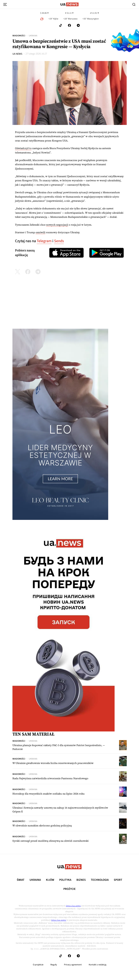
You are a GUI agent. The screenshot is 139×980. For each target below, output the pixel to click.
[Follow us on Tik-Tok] (61, 25)
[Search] (134, 4)
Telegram (44, 241)
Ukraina (33, 36)
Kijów (50, 880)
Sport (118, 880)
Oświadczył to (23, 148)
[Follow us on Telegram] (78, 25)
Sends (59, 241)
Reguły (54, 965)
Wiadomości (19, 36)
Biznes (81, 880)
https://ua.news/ (73, 906)
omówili (40, 232)
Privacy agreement (73, 965)
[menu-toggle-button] (5, 4)
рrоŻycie (69, 889)
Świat (21, 880)
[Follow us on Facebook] (69, 25)
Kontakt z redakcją (98, 965)
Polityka (65, 880)
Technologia (100, 880)
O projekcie (38, 965)
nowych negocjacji (57, 225)
